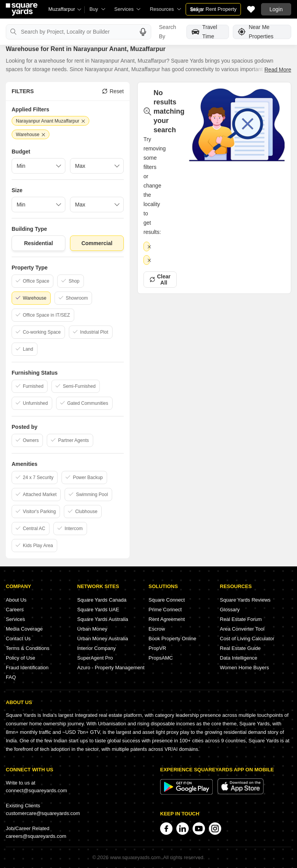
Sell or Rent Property (213, 9)
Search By (167, 32)
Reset (113, 91)
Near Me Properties (256, 32)
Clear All (160, 280)
